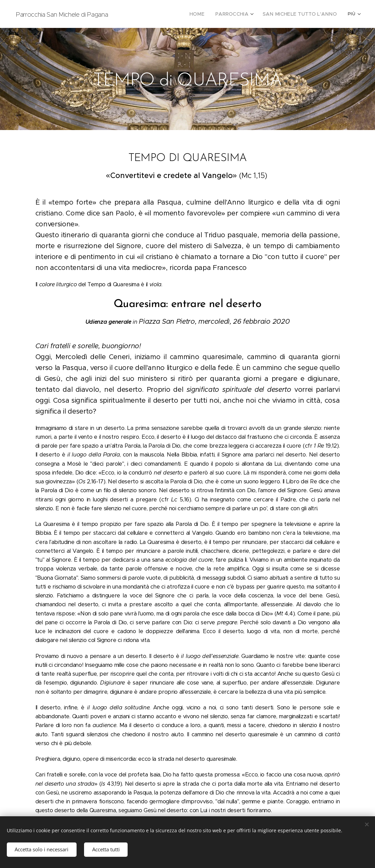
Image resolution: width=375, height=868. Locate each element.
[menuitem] (147, 14)
